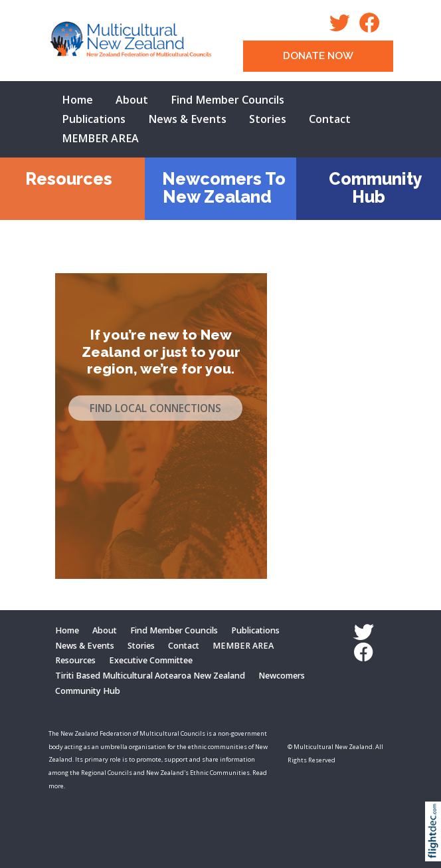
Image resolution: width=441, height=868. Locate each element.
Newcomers (282, 676)
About (132, 100)
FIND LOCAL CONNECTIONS (155, 408)
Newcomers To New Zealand (224, 188)
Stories (268, 119)
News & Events (187, 119)
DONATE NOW (318, 56)
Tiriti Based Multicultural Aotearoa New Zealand (150, 676)
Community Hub (376, 188)
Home (77, 100)
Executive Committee (151, 660)
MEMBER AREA (100, 138)
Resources (69, 179)
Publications (94, 119)
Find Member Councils (227, 100)
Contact (330, 119)
